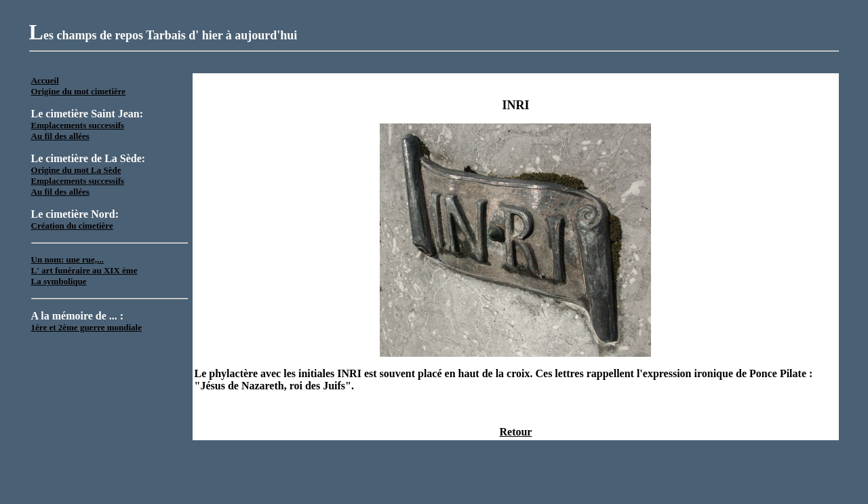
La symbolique (59, 281)
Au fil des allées (60, 136)
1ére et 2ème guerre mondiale (86, 327)
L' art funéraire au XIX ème (84, 270)
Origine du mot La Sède (76, 170)
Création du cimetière (72, 226)
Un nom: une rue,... (67, 259)
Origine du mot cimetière (78, 91)
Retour (515, 432)
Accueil (45, 80)
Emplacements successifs (78, 125)
